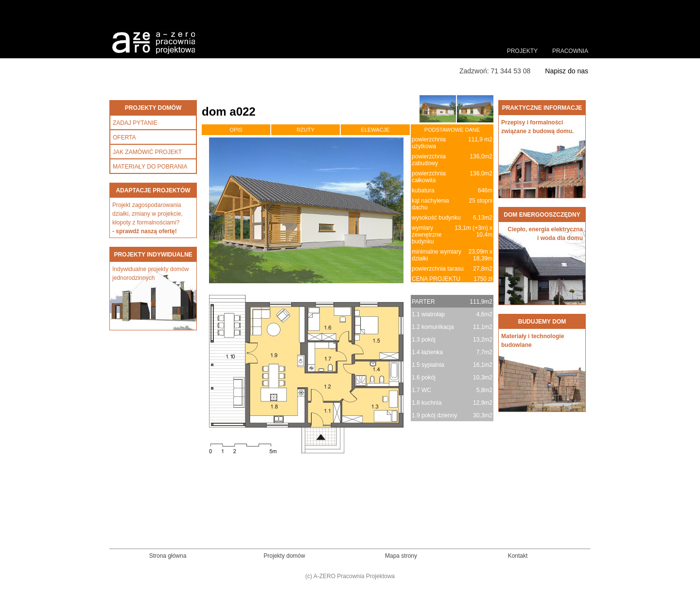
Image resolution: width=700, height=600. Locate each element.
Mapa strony (401, 556)
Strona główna (168, 556)
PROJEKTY (522, 51)
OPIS (236, 130)
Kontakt (518, 556)
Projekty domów (284, 556)
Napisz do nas (567, 71)
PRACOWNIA (570, 51)
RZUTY (306, 130)
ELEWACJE (376, 130)
